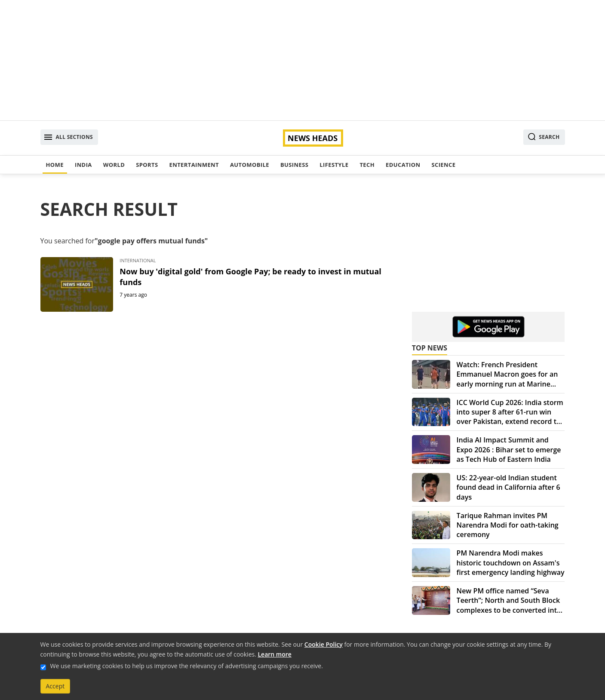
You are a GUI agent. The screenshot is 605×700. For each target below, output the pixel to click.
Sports (147, 165)
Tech (367, 165)
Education (403, 165)
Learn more (275, 654)
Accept (55, 686)
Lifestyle (334, 165)
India (83, 165)
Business (294, 165)
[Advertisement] (303, 60)
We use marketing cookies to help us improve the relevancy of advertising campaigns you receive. (187, 666)
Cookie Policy (324, 644)
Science (443, 165)
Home (55, 165)
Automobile (250, 165)
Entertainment (194, 165)
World (114, 165)
